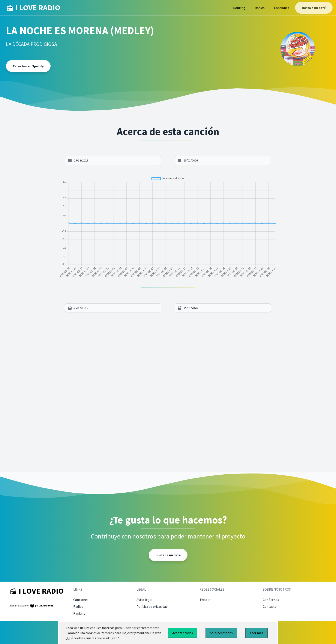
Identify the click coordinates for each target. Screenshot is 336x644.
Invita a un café (314, 8)
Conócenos (271, 600)
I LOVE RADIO (34, 8)
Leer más (256, 633)
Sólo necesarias (221, 633)
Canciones (282, 8)
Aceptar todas (183, 633)
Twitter (205, 600)
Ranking (239, 8)
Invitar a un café (168, 555)
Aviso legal (144, 600)
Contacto (270, 606)
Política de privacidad (152, 606)
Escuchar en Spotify (28, 66)
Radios (260, 8)
